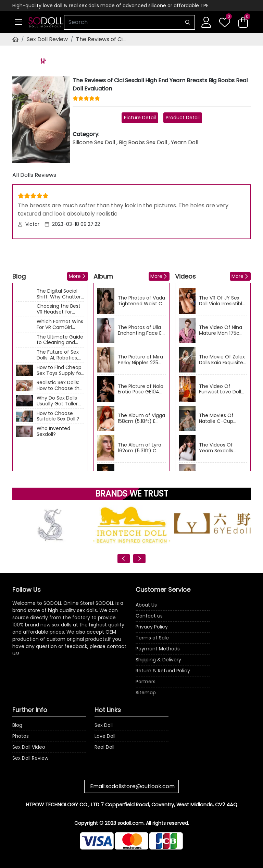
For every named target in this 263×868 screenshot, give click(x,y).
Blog (19, 276)
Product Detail (183, 118)
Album (103, 276)
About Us (146, 605)
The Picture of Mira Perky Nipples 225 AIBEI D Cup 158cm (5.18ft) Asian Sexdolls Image (140, 360)
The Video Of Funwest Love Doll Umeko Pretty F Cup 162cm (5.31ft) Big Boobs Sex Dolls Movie (223, 389)
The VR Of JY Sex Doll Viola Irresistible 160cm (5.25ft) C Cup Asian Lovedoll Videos (222, 301)
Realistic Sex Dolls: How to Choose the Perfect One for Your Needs (60, 386)
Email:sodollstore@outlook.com (132, 786)
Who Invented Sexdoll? (53, 431)
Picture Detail (140, 118)
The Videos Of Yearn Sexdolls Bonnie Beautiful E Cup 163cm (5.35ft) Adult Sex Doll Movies (222, 448)
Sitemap (146, 693)
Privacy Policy (152, 627)
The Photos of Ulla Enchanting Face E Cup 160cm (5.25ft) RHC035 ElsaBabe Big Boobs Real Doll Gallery (141, 330)
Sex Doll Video (29, 747)
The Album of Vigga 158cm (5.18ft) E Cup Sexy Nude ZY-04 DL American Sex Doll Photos (142, 418)
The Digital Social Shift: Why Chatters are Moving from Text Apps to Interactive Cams (60, 294)
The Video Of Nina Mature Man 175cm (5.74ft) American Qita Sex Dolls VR (222, 330)
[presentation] (124, 559)
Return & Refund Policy (163, 671)
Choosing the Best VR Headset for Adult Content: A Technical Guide (59, 309)
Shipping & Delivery (158, 660)
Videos (185, 276)
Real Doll (104, 747)
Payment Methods (158, 649)
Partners (146, 682)
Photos (21, 736)
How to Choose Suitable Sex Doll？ (58, 416)
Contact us (149, 616)
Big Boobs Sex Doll (143, 142)
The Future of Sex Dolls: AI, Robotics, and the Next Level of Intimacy (59, 355)
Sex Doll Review (47, 39)
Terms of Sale (152, 638)
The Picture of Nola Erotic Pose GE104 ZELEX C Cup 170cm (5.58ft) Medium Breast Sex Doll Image (141, 389)
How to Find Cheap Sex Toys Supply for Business (60, 370)
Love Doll (105, 736)
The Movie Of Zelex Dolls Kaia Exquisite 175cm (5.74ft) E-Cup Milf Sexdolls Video (222, 360)
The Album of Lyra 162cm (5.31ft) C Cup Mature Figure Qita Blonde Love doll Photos (140, 448)
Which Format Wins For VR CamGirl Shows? (60, 325)
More (75, 276)
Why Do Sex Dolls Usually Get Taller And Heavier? (57, 401)
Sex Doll (104, 725)
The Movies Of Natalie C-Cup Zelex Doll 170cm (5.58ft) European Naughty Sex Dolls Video (220, 418)
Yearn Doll (185, 142)
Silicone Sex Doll (94, 142)
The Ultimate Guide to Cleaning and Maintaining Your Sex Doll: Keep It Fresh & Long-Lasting (60, 340)
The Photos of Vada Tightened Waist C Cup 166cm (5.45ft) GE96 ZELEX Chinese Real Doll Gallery (141, 301)
